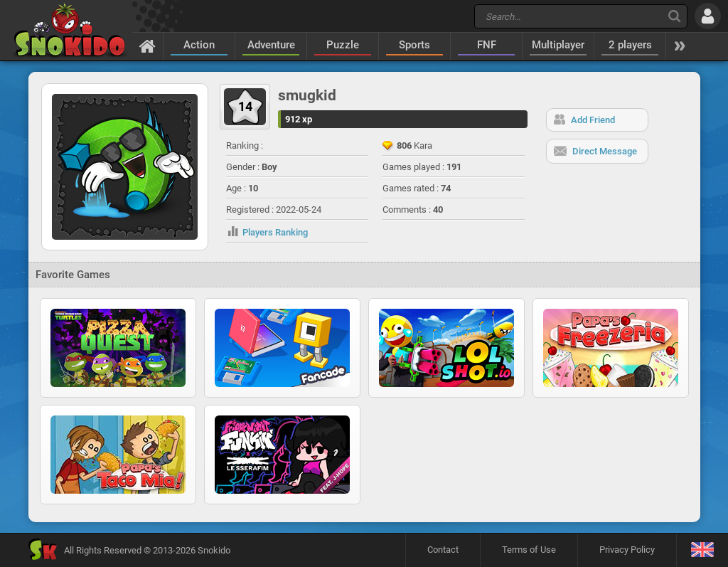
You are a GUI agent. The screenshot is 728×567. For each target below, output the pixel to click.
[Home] (148, 46)
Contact (443, 550)
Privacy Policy (627, 550)
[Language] (702, 550)
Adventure (271, 45)
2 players (630, 45)
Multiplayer (558, 45)
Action (199, 45)
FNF (487, 45)
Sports (414, 45)
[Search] (674, 16)
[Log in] (708, 16)
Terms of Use (529, 550)
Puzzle (343, 45)
